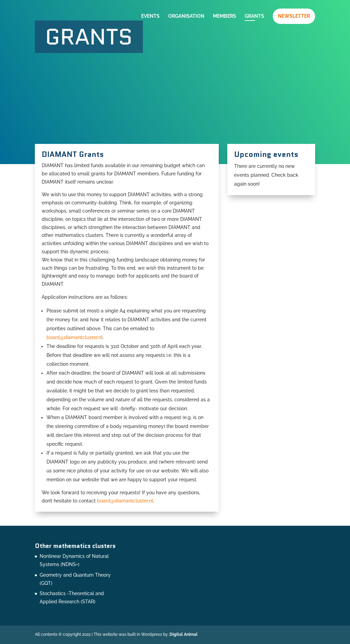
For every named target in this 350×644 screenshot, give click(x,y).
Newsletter (294, 16)
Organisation (186, 16)
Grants (254, 16)
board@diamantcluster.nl (75, 337)
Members (225, 16)
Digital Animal (184, 634)
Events (150, 16)
